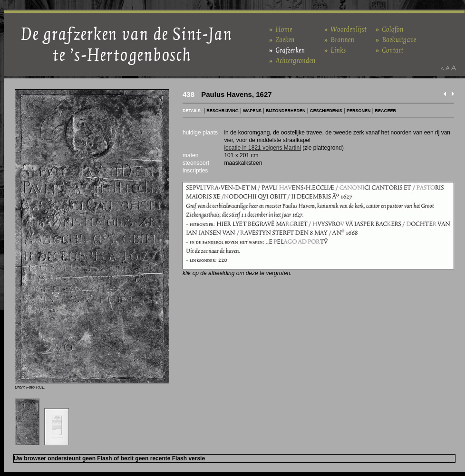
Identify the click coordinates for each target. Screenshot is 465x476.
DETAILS (192, 111)
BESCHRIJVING (223, 111)
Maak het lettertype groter (454, 68)
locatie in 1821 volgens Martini (262, 148)
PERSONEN (359, 111)
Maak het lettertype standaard (447, 68)
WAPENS (252, 111)
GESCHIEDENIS (326, 111)
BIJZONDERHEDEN (286, 111)
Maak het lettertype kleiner (442, 68)
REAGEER (386, 111)
